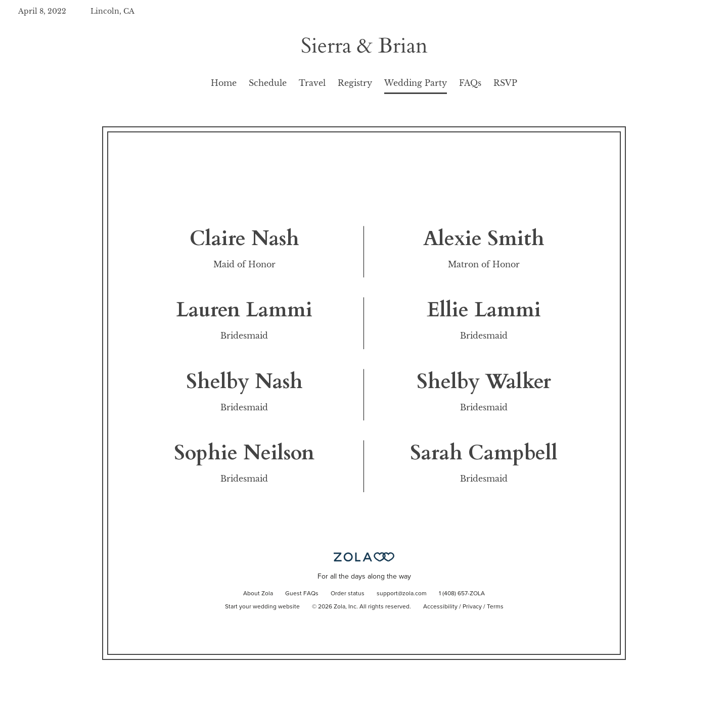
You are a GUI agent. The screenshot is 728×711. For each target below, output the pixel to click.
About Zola (258, 594)
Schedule (268, 83)
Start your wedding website (262, 607)
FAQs (470, 83)
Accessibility (440, 607)
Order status (348, 594)
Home (224, 83)
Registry (355, 83)
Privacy (472, 607)
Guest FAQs (302, 594)
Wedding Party (416, 83)
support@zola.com (402, 594)
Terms (495, 607)
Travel (312, 83)
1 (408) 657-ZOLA (462, 594)
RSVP (505, 83)
